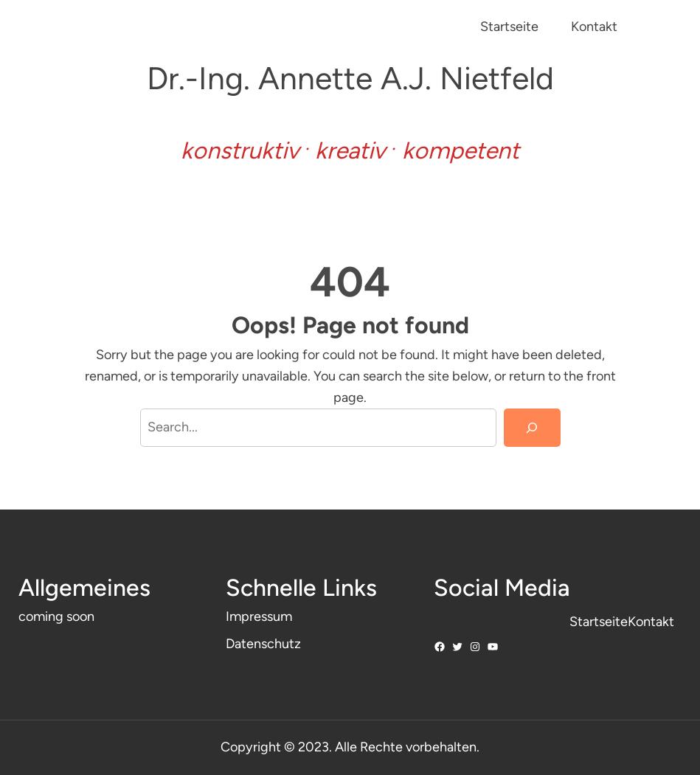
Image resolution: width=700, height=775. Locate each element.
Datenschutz (263, 644)
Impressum (259, 616)
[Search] (532, 428)
